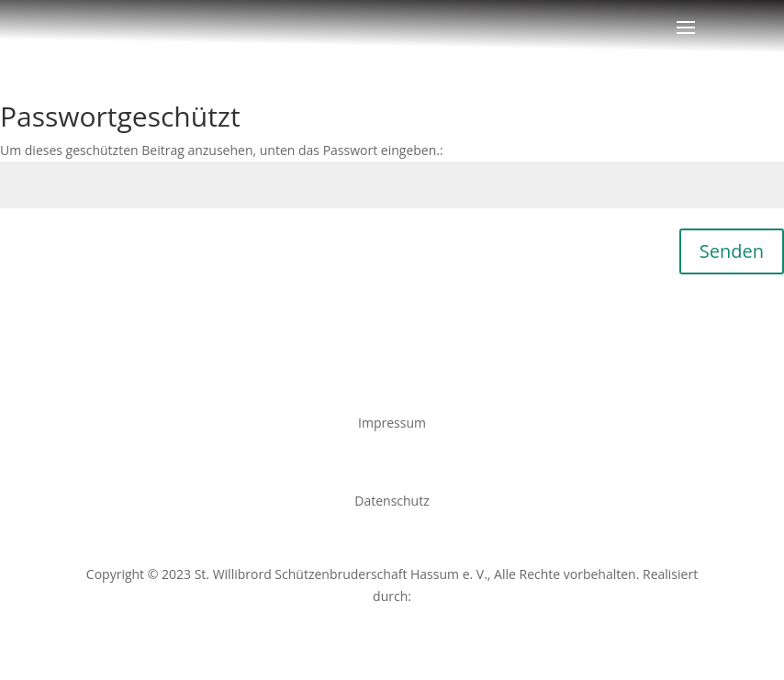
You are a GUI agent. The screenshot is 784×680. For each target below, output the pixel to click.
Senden (732, 251)
